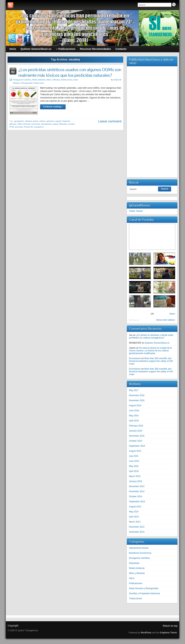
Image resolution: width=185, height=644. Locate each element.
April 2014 (134, 517)
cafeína (42, 121)
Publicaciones (67, 80)
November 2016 (137, 400)
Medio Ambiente (39, 80)
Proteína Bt (28, 127)
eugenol (58, 121)
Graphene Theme (168, 633)
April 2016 (134, 421)
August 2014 (135, 507)
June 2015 (134, 461)
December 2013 (137, 527)
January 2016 (136, 431)
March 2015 (135, 476)
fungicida (66, 121)
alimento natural (32, 121)
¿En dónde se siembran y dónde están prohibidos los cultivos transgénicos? (151, 336)
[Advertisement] (152, 121)
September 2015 (137, 446)
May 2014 (134, 512)
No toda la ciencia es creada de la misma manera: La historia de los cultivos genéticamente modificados (150, 351)
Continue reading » (53, 107)
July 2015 (134, 456)
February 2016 (136, 426)
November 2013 (137, 532)
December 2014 (137, 486)
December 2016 (137, 395)
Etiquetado (134, 563)
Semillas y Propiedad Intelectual (144, 593)
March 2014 (135, 522)
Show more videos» (166, 320)
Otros (132, 578)
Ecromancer (135, 358)
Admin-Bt (117, 80)
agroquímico (19, 121)
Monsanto (63, 124)
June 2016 (134, 411)
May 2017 (134, 390)
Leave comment (110, 121)
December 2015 (137, 436)
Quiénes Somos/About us (157, 343)
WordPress (146, 633)
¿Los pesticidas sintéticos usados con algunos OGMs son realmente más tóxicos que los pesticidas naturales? (70, 72)
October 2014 (136, 496)
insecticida (36, 124)
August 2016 (135, 406)
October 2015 (136, 441)
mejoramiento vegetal (50, 124)
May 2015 (134, 466)
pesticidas (19, 127)
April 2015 (134, 471)
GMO (20, 124)
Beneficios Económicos (140, 553)
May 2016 (134, 416)
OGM (12, 127)
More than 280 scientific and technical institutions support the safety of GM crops (151, 361)
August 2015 (135, 451)
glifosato (13, 124)
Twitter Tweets (136, 211)
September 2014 (137, 502)
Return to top (170, 626)
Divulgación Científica (22, 80)
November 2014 (137, 491)
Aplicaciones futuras (139, 548)
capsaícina (50, 121)
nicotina (71, 124)
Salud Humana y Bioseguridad (144, 588)
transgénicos (39, 127)
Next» (172, 314)
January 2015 (136, 481)
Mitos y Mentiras (53, 80)
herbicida (27, 124)
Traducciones (39, 83)
